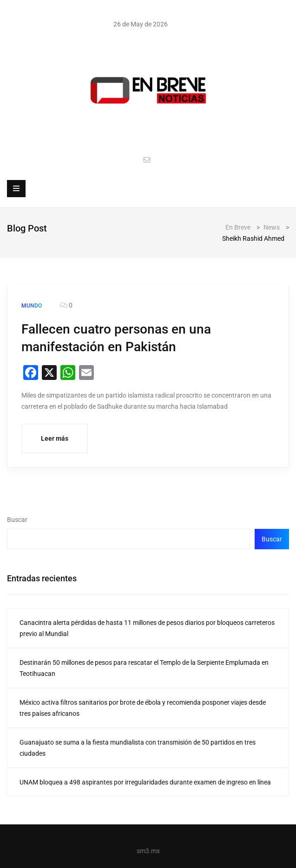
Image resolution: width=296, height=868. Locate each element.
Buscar (17, 520)
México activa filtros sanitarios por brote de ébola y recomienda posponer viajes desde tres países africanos (143, 708)
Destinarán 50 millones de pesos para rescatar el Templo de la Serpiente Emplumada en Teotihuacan (144, 668)
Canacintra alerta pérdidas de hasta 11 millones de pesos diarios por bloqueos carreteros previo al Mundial (147, 628)
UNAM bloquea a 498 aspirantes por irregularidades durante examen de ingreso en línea (145, 782)
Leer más (55, 438)
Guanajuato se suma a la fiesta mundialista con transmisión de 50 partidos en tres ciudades (138, 748)
